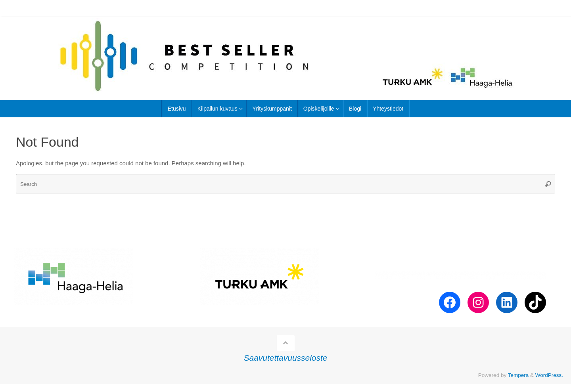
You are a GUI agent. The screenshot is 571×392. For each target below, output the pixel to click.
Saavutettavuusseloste (286, 358)
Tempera (518, 375)
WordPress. (549, 375)
